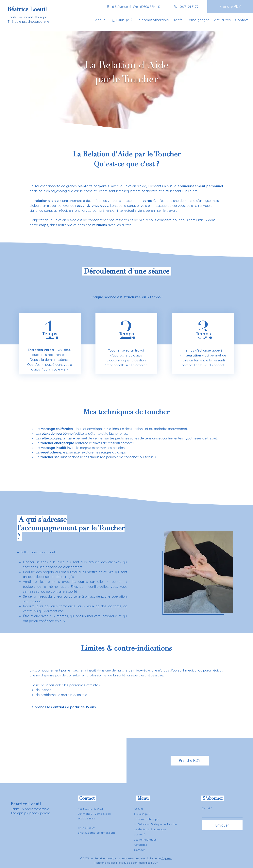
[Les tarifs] (157, 834)
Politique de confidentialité (134, 863)
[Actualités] (157, 845)
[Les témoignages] (157, 840)
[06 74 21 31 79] (186, 7)
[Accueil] (148, 809)
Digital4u (167, 858)
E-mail (206, 808)
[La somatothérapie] (152, 819)
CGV (155, 863)
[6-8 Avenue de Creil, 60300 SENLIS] (133, 7)
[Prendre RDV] (230, 7)
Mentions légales (105, 863)
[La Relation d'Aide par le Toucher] (157, 824)
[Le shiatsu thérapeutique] (157, 829)
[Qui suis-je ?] (148, 814)
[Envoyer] (222, 825)
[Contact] (157, 850)
